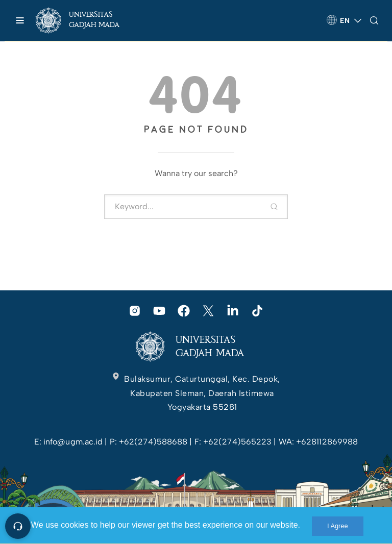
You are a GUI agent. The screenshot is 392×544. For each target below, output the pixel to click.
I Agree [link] (338, 526)
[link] (87, 20)
